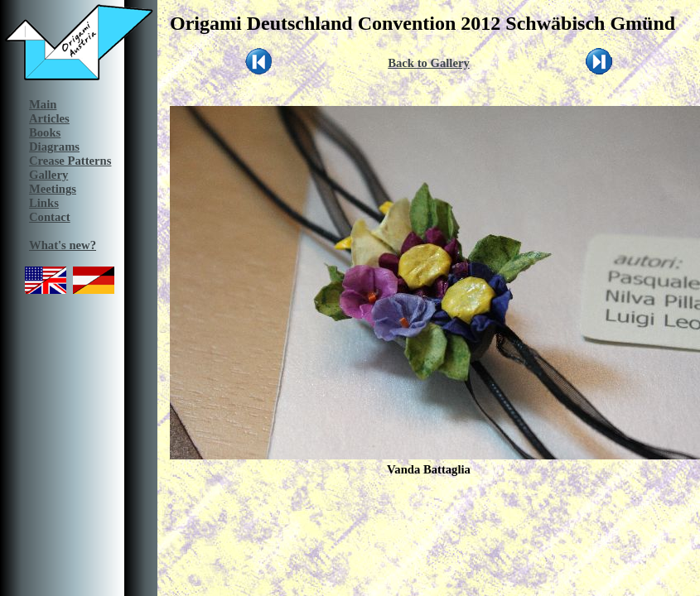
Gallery (48, 175)
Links (44, 203)
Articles (49, 118)
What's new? (63, 245)
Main (43, 104)
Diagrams (54, 147)
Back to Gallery (429, 63)
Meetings (53, 189)
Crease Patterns (70, 161)
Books (45, 132)
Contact (50, 217)
